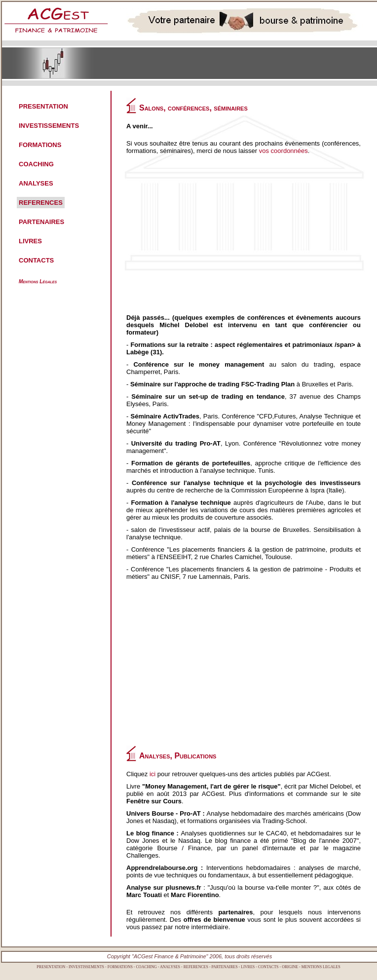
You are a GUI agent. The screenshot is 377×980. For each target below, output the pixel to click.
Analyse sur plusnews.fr (164, 887)
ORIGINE (290, 967)
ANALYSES (36, 183)
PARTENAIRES (41, 222)
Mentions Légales (38, 282)
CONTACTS (36, 260)
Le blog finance (150, 833)
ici (152, 774)
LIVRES (30, 241)
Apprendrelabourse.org (162, 868)
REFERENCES (41, 203)
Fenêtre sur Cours (154, 801)
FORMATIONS (40, 145)
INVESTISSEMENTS (49, 126)
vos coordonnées (283, 151)
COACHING (36, 164)
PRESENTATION (43, 106)
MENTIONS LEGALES (321, 967)
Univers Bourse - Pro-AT (164, 813)
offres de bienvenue (214, 920)
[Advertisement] (226, 238)
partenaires (235, 912)
